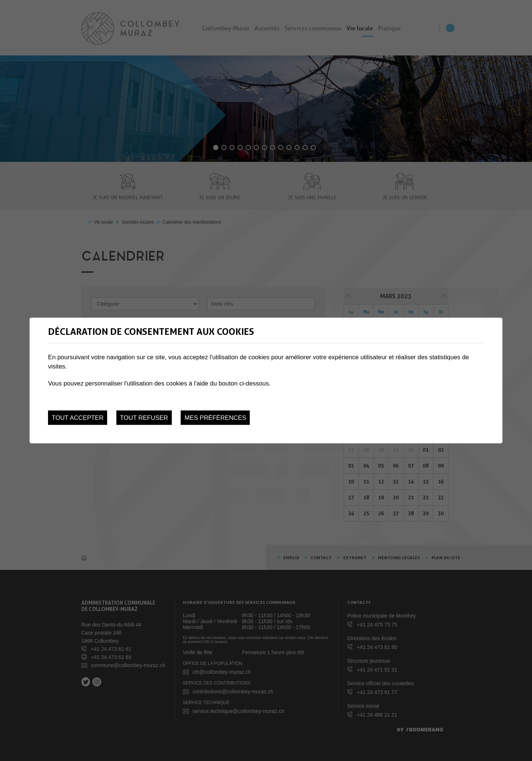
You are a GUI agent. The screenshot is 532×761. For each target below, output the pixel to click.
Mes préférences (215, 418)
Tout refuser (144, 418)
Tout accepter (78, 418)
